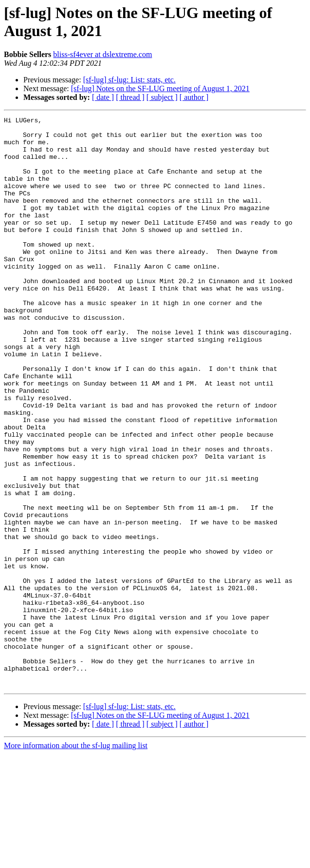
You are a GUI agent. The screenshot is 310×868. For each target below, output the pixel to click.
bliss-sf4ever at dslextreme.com (102, 54)
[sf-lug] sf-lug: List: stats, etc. (129, 80)
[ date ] (103, 97)
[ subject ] (162, 97)
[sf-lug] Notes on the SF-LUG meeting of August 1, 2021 (160, 88)
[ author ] (194, 97)
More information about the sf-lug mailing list (76, 859)
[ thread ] (130, 97)
